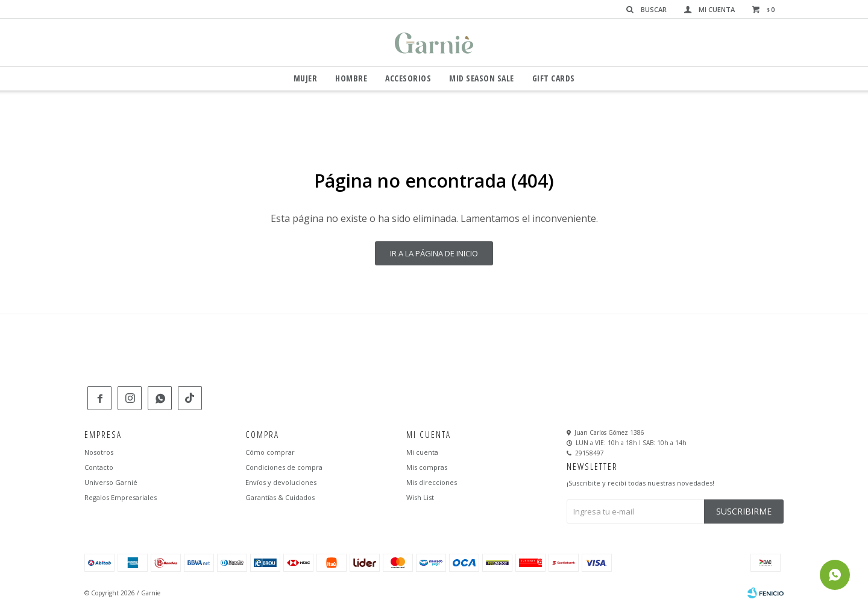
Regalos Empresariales (121, 497)
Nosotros (99, 452)
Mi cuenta (422, 452)
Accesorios (408, 78)
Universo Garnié (111, 482)
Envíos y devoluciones (281, 482)
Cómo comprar (270, 452)
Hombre (351, 78)
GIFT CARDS (554, 78)
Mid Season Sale (482, 78)
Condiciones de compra (284, 467)
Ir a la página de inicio (434, 253)
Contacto (99, 467)
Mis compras (427, 467)
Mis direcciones (432, 482)
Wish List (420, 497)
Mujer (306, 78)
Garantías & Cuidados (280, 497)
